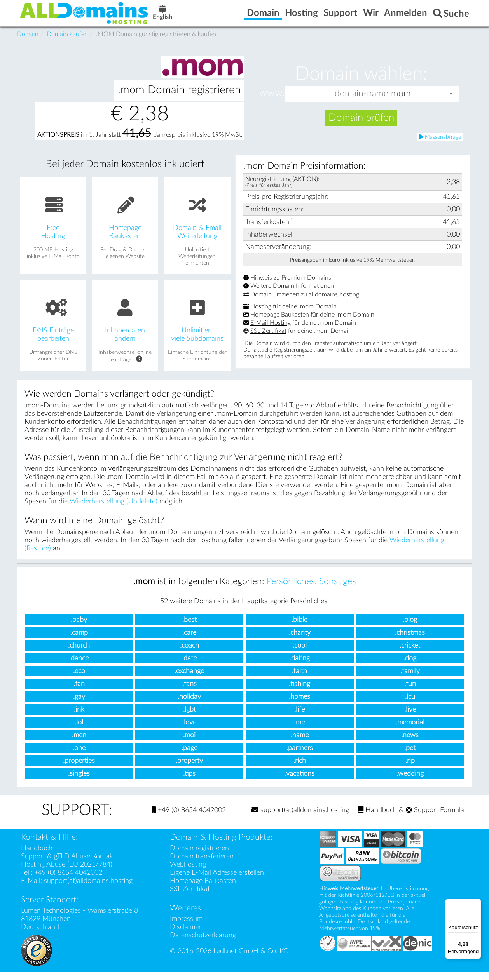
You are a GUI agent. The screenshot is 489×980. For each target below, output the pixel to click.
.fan (79, 692)
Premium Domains (306, 286)
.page (189, 756)
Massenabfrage (440, 145)
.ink (79, 718)
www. (272, 101)
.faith (300, 679)
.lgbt (189, 718)
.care (189, 641)
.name (300, 743)
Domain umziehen (275, 303)
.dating (300, 666)
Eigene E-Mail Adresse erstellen (217, 881)
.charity (300, 641)
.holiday (189, 705)
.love (189, 730)
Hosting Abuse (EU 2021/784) (67, 873)
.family (410, 679)
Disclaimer (185, 935)
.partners (300, 756)
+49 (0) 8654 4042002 (189, 818)
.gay (79, 705)
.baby (79, 628)
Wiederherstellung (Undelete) (114, 509)
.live (410, 718)
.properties (79, 769)
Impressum (186, 927)
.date (189, 666)
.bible (300, 628)
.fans (189, 692)
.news (410, 743)
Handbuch (377, 818)
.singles (79, 782)
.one (79, 756)
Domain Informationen (303, 294)
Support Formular (436, 818)
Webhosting (188, 873)
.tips (189, 782)
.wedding (410, 782)
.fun (410, 692)
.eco (79, 679)
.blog (410, 628)
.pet (410, 756)
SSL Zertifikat (268, 339)
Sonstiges (338, 590)
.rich (300, 769)
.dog (410, 666)
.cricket (410, 654)
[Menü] (477, 903)
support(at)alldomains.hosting (300, 818)
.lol (79, 730)
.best (189, 628)
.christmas (410, 641)
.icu (410, 705)
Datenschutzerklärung (203, 943)
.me (300, 730)
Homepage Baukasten (280, 323)
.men (79, 743)
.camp (79, 641)
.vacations (300, 782)
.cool (300, 654)
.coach (189, 654)
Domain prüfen (361, 126)
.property (189, 769)
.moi (189, 743)
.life (300, 718)
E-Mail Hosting (271, 331)
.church (79, 654)
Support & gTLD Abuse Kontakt (68, 864)
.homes (300, 705)
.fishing (300, 692)
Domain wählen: (361, 82)
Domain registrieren (199, 856)
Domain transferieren (202, 864)
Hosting (261, 315)
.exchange (189, 679)
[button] (451, 102)
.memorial (410, 730)
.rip (410, 769)
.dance (79, 666)
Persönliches (291, 590)
